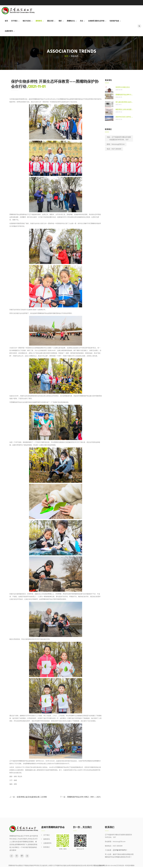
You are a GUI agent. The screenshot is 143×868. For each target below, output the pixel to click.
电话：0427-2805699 (114, 149)
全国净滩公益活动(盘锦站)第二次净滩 (32, 797)
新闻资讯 (39, 21)
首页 (6, 21)
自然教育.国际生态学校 (96, 21)
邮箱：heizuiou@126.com (116, 144)
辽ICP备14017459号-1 (120, 850)
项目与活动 (27, 21)
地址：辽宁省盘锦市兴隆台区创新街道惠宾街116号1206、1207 (119, 138)
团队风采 (50, 21)
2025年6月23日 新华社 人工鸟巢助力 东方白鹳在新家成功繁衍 (125, 117)
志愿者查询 (9, 31)
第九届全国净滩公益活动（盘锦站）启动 (125, 102)
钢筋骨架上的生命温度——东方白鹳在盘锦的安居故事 (125, 110)
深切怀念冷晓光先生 (123, 87)
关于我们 (14, 21)
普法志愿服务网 (99, 866)
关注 (81, 21)
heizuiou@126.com (134, 3)
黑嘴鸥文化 (71, 21)
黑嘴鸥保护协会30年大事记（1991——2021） (84, 797)
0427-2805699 (118, 3)
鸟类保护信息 (114, 21)
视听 (60, 21)
